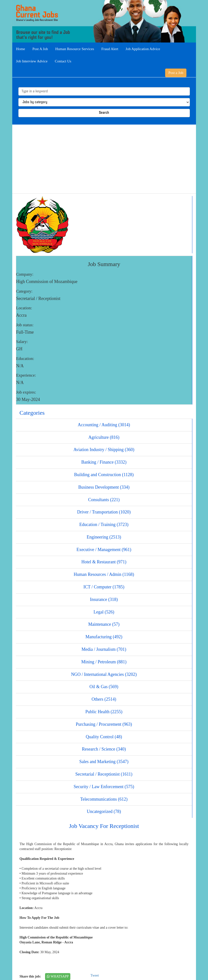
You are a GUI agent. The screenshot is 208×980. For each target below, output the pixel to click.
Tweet (95, 975)
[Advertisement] (104, 159)
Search (104, 113)
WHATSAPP (58, 976)
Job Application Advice (143, 49)
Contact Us (63, 61)
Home (21, 49)
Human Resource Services (75, 49)
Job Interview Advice (32, 61)
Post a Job (176, 73)
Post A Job (40, 49)
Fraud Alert (110, 49)
